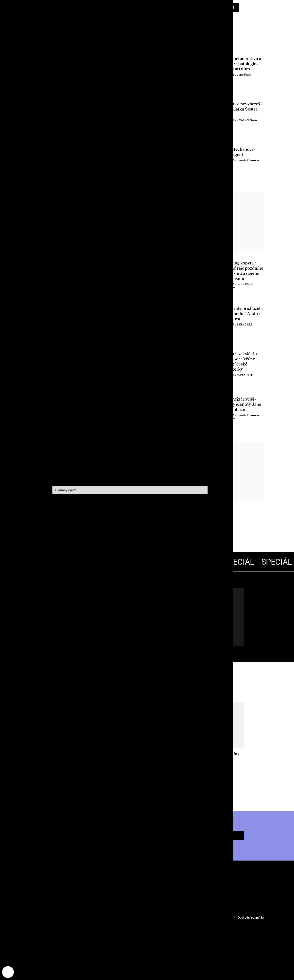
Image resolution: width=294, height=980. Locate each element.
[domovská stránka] (54, 7)
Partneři (72, 917)
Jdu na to (78, 633)
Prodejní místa (44, 917)
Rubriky (37, 909)
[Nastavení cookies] (8, 972)
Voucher (114, 917)
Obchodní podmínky (251, 918)
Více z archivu (147, 787)
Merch (93, 917)
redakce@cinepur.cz (46, 932)
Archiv (57, 909)
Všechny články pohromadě (74, 616)
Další (137, 530)
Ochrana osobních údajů (215, 918)
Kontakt (118, 909)
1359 (106, 530)
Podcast (95, 909)
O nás (75, 909)
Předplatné (224, 8)
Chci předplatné (216, 836)
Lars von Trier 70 (93, 603)
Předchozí (42, 530)
